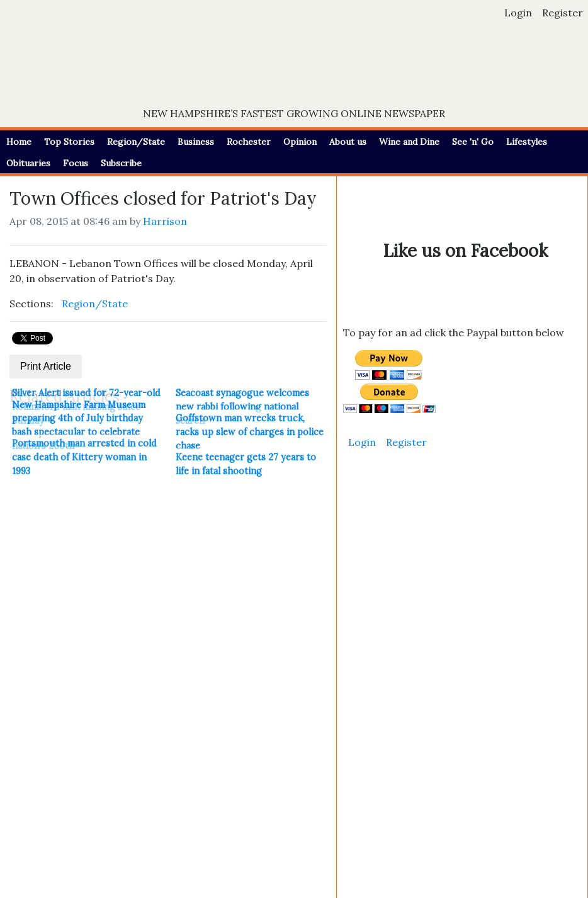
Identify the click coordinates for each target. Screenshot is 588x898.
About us (348, 142)
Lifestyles (527, 142)
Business (196, 142)
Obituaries (28, 163)
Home (19, 142)
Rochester (249, 142)
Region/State (136, 142)
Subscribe (121, 163)
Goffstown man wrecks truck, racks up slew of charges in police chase (250, 432)
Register (563, 13)
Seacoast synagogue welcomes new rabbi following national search (242, 406)
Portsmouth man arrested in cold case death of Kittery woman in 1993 (84, 457)
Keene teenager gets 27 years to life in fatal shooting (246, 464)
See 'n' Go (473, 142)
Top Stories (69, 142)
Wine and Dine (409, 142)
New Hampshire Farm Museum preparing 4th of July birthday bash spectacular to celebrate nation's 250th (79, 425)
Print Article (46, 366)
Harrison (165, 221)
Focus (76, 163)
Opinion (300, 142)
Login (518, 13)
